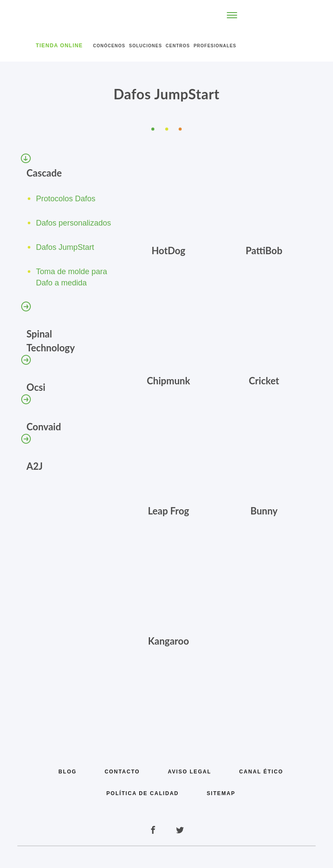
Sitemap (221, 793)
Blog (68, 772)
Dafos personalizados (73, 223)
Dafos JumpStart (65, 247)
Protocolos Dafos (66, 199)
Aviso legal (189, 772)
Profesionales (215, 46)
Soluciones (145, 46)
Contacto (122, 772)
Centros (178, 46)
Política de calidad (142, 793)
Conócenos (109, 46)
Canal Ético (261, 772)
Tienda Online (60, 46)
